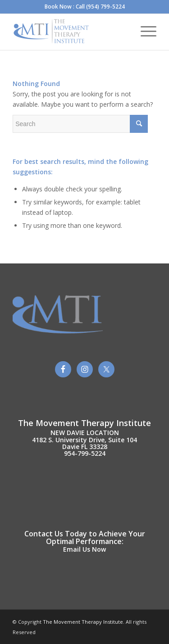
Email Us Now (84, 549)
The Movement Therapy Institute (82, 622)
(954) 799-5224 (105, 7)
